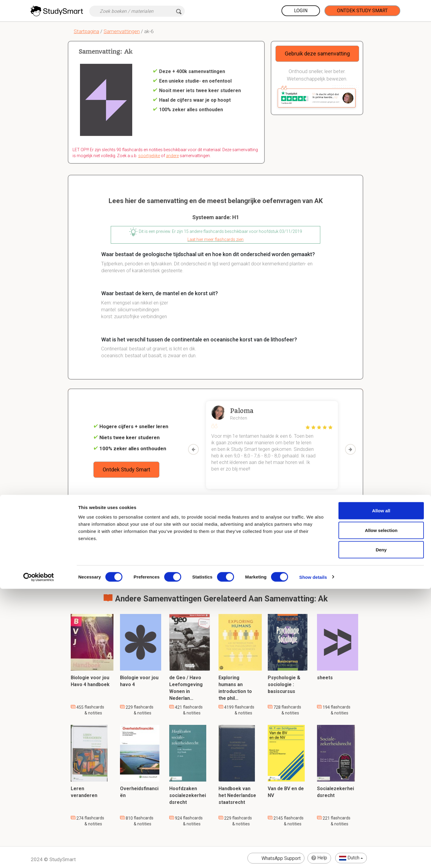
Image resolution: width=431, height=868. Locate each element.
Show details (313, 856)
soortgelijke (149, 156)
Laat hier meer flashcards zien (215, 239)
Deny (381, 829)
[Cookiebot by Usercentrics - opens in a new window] (39, 856)
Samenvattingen (122, 31)
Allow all (381, 790)
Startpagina (86, 31)
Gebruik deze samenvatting (317, 54)
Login (301, 11)
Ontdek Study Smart (362, 11)
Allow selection (381, 809)
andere (172, 156)
